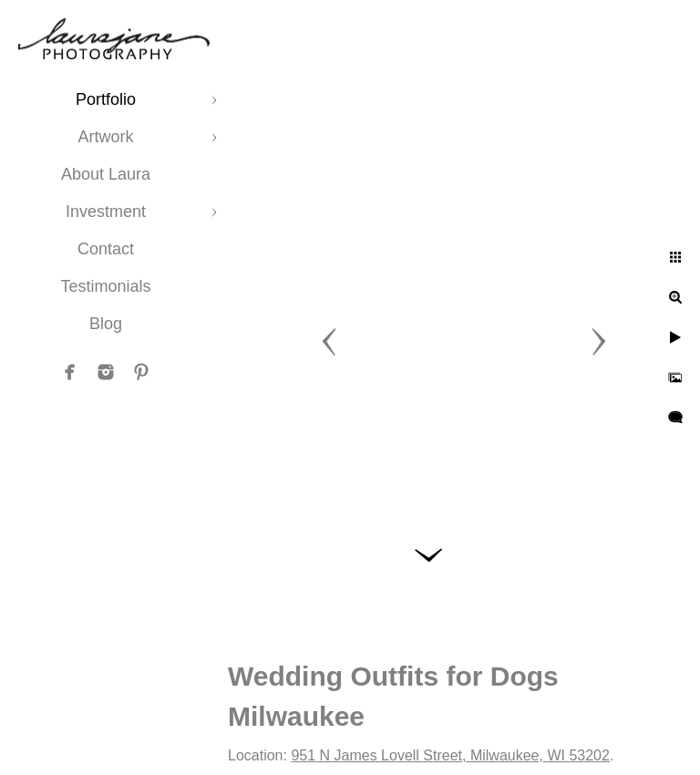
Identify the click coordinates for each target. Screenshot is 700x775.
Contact (106, 249)
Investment (106, 212)
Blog (106, 324)
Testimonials (105, 286)
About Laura (106, 174)
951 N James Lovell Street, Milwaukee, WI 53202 (450, 755)
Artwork (105, 137)
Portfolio (106, 99)
